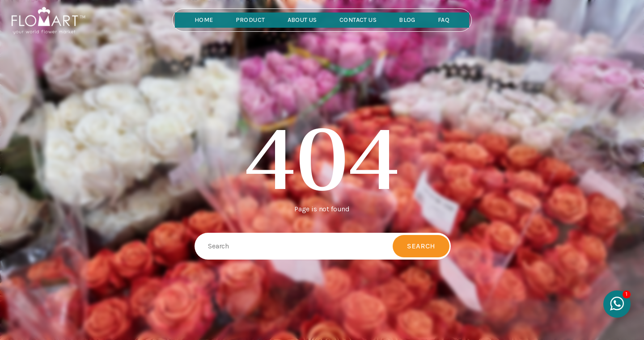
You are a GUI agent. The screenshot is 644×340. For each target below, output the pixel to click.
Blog (407, 20)
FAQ (444, 20)
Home (204, 20)
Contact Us (358, 20)
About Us (302, 20)
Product (250, 20)
